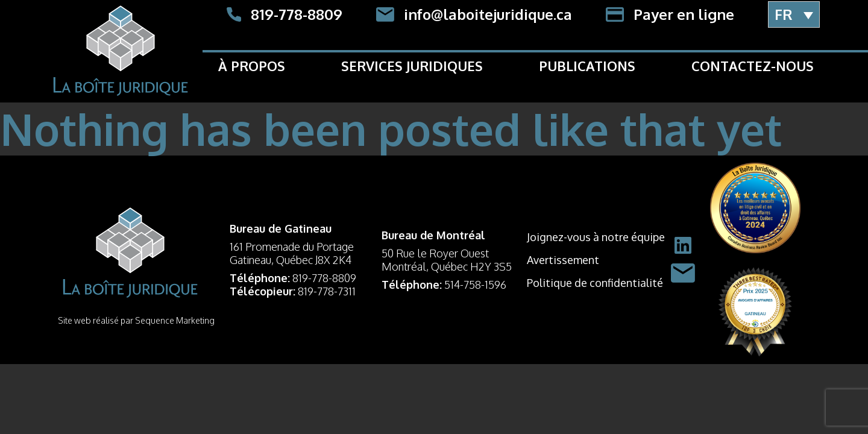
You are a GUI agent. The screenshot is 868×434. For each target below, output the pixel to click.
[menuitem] (794, 14)
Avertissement (563, 260)
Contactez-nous (753, 66)
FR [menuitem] (784, 14)
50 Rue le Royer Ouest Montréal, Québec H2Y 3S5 (447, 260)
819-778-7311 (327, 291)
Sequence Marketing (175, 320)
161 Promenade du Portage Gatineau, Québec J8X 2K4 (292, 253)
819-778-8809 (324, 278)
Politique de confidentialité (595, 283)
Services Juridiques (412, 66)
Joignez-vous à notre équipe (596, 237)
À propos (252, 66)
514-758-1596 (475, 285)
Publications (587, 66)
